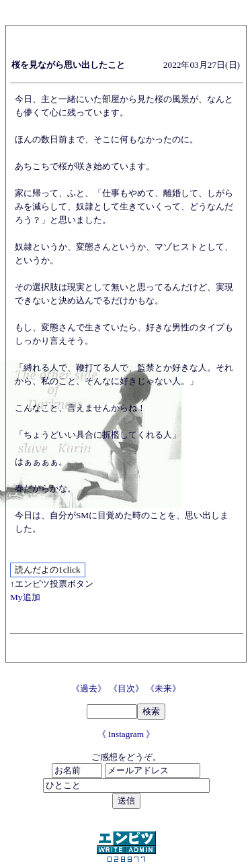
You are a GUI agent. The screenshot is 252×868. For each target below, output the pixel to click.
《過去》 (90, 688)
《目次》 (127, 688)
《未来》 (163, 688)
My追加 (25, 597)
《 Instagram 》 (126, 734)
